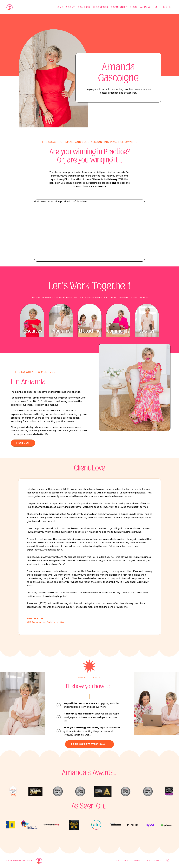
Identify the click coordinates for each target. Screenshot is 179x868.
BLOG (133, 7)
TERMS (148, 861)
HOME (59, 7)
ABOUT (70, 7)
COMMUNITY (119, 7)
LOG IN (167, 7)
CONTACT (137, 861)
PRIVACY (158, 861)
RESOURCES (100, 7)
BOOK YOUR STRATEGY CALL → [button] (89, 744)
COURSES (84, 7)
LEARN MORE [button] (23, 443)
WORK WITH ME (150, 7)
